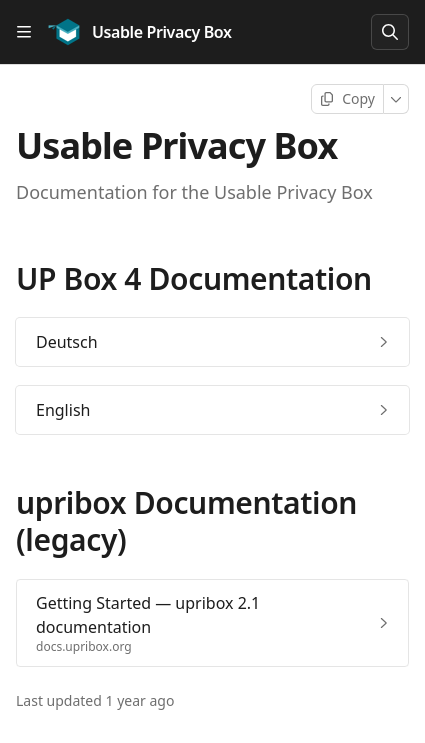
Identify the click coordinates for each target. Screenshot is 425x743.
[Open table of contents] (24, 32)
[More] (396, 99)
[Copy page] (347, 99)
